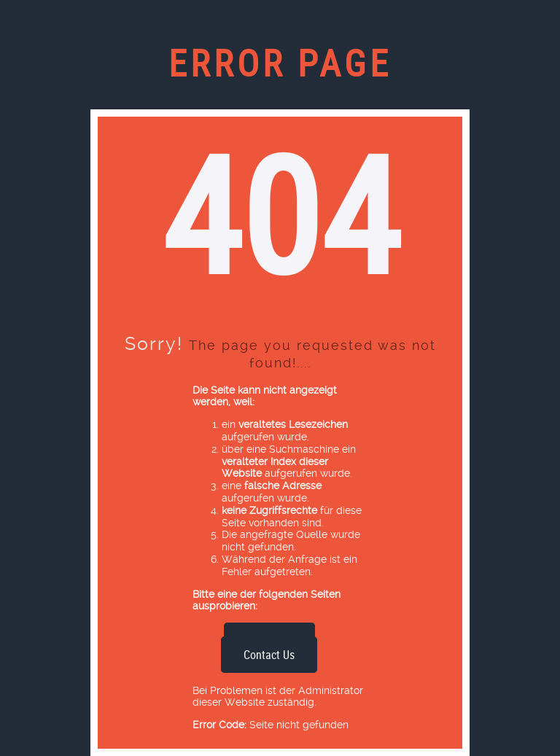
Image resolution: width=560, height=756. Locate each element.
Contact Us (269, 655)
